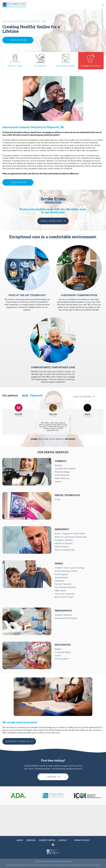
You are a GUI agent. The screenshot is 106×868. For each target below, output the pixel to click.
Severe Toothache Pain (65, 550)
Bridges (58, 649)
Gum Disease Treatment (65, 587)
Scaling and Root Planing (66, 618)
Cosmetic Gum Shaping (65, 469)
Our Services (40, 61)
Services (31, 840)
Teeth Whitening (62, 478)
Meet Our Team (15, 61)
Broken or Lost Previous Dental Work (71, 537)
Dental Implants (62, 659)
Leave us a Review (82, 397)
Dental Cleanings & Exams (66, 571)
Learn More (51, 777)
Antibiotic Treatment (63, 615)
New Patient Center (66, 61)
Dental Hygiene (61, 574)
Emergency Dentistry (91, 61)
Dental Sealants (62, 578)
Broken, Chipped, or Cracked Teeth (70, 534)
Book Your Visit (19, 40)
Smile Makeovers (62, 475)
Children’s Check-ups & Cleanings (70, 568)
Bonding (58, 465)
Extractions (59, 581)
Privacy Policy (82, 840)
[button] (5, 418)
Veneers (58, 482)
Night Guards (60, 591)
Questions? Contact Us (18, 741)
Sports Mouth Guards (64, 597)
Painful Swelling (62, 547)
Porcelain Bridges (62, 472)
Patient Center (47, 840)
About (20, 840)
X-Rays (58, 499)
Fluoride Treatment (63, 584)
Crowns (58, 656)
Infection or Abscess (64, 543)
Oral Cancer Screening (64, 594)
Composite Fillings (63, 652)
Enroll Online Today (51, 221)
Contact (63, 840)
